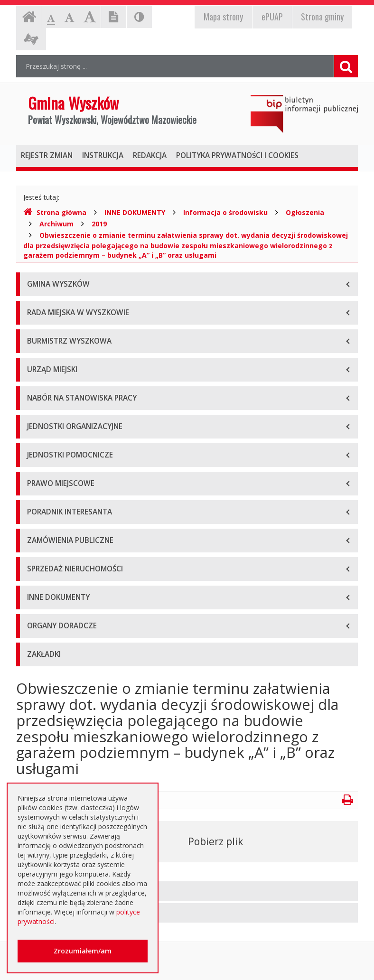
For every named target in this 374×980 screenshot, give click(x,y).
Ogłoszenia (305, 212)
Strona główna (55, 212)
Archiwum (56, 224)
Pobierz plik (215, 841)
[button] (187, 891)
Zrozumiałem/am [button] (83, 951)
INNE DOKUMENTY (135, 212)
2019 (99, 224)
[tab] (187, 891)
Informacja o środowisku (225, 212)
